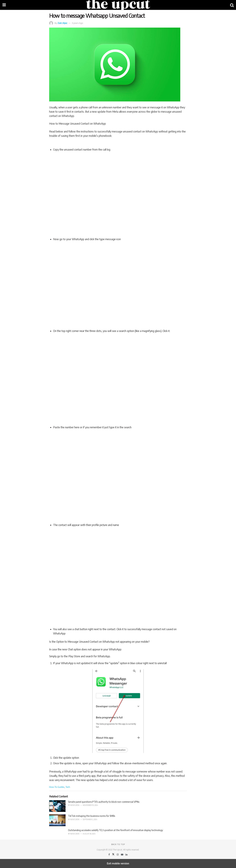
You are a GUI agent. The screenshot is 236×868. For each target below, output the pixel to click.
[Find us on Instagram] (118, 854)
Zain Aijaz (62, 23)
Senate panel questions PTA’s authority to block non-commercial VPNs (104, 802)
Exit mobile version (118, 863)
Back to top (118, 844)
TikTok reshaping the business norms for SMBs (92, 816)
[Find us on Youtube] (122, 854)
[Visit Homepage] (118, 5)
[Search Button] (232, 5)
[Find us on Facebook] (109, 854)
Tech (68, 787)
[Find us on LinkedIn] (127, 854)
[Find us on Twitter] (113, 854)
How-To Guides (57, 787)
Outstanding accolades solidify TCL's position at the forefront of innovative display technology (115, 830)
